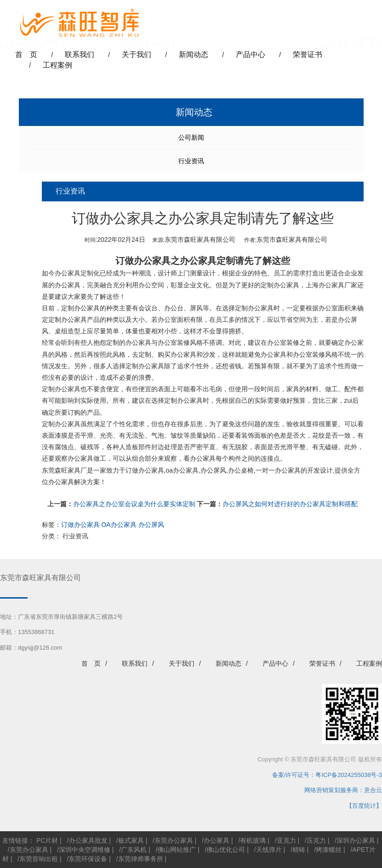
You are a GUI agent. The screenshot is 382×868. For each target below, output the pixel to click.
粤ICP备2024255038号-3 (349, 775)
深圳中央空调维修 (85, 850)
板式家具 (131, 840)
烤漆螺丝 (329, 850)
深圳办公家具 (356, 840)
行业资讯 (191, 161)
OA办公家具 (119, 525)
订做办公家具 (143, 261)
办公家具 (217, 840)
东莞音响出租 (39, 859)
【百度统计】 (364, 806)
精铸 (299, 850)
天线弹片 (269, 850)
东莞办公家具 (174, 840)
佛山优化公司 (226, 850)
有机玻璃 (253, 840)
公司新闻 (191, 137)
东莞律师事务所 (141, 859)
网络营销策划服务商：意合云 (343, 790)
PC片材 (47, 840)
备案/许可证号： (291, 775)
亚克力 (286, 840)
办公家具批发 (88, 840)
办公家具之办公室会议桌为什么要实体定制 (134, 504)
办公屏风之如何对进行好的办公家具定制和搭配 (290, 504)
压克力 (316, 840)
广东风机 (134, 850)
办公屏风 (151, 525)
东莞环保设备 (88, 859)
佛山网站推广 (177, 850)
